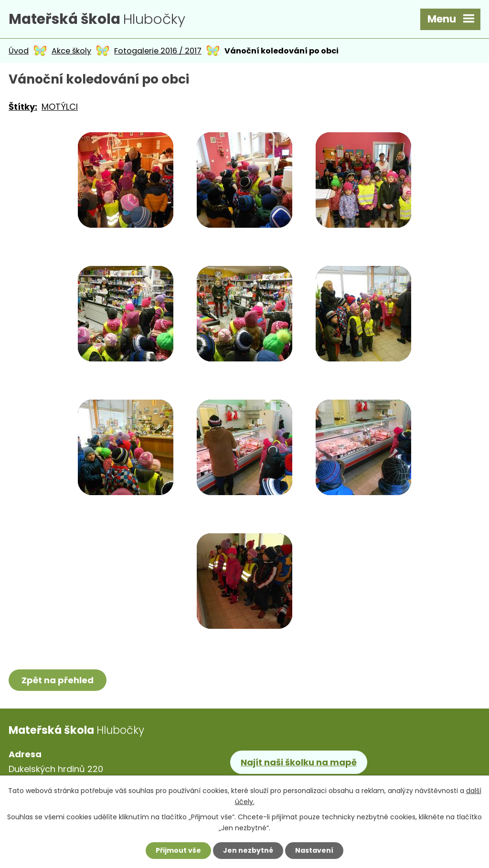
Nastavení (314, 850)
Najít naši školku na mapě (299, 762)
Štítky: (23, 107)
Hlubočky (97, 19)
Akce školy (71, 51)
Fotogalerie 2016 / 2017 (158, 51)
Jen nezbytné (248, 850)
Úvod (19, 51)
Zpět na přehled (58, 680)
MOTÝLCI (60, 107)
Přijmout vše (178, 850)
